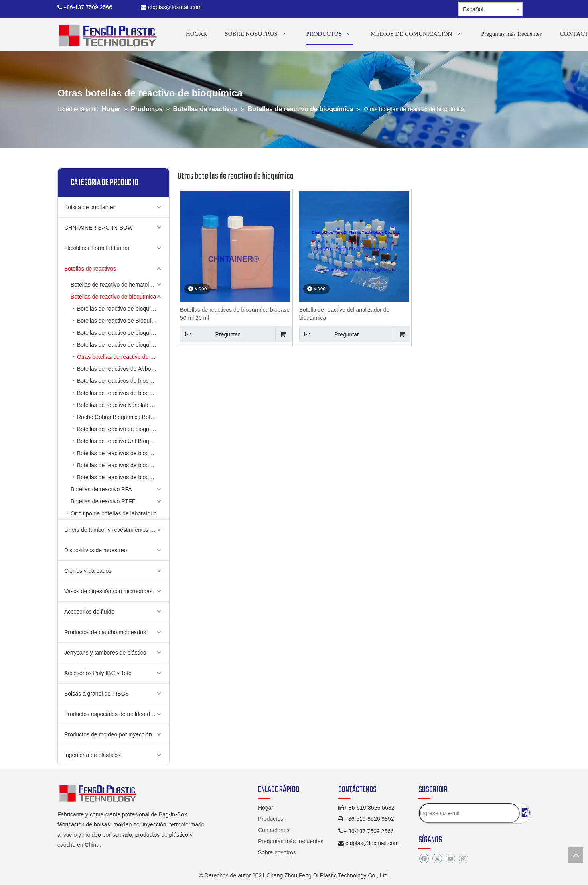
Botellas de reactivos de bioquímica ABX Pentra (123, 381)
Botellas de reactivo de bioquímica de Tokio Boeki (123, 429)
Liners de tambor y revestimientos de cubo (117, 530)
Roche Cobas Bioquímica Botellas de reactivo (123, 417)
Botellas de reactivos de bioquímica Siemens (123, 477)
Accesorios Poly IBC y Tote (98, 673)
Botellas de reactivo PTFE (103, 501)
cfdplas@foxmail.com (171, 7)
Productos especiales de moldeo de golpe (116, 714)
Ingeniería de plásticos (92, 755)
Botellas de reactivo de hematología (115, 285)
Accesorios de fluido (89, 612)
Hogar (266, 808)
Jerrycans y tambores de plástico (105, 653)
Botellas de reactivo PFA (101, 489)
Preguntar (210, 334)
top (576, 855)
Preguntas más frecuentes (291, 841)
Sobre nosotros (277, 852)
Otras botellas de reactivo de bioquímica (123, 357)
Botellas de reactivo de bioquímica (113, 297)
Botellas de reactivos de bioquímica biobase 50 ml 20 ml (235, 314)
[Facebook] (424, 859)
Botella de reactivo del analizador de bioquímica (345, 314)
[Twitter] (437, 859)
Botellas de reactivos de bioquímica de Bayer (123, 465)
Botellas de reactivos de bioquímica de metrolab (123, 453)
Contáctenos (274, 830)
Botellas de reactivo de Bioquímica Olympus (123, 321)
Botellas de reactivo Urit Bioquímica (121, 441)
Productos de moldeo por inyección (108, 734)
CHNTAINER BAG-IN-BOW (98, 228)
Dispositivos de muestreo (95, 550)
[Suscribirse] (526, 812)
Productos (271, 819)
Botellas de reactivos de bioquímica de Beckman (123, 393)
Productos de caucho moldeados (105, 632)
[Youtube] (450, 859)
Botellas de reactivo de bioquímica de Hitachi (123, 309)
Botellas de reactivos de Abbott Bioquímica (123, 369)
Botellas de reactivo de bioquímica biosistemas (123, 333)
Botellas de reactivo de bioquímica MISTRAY (123, 345)
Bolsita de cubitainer (89, 207)
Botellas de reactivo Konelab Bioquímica (123, 405)
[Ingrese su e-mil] (469, 813)
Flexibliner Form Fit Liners (97, 248)
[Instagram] (463, 859)
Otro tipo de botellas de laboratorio (114, 513)
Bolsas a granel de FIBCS (96, 694)
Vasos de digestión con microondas (108, 591)
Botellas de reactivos (90, 269)
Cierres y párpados (88, 571)
